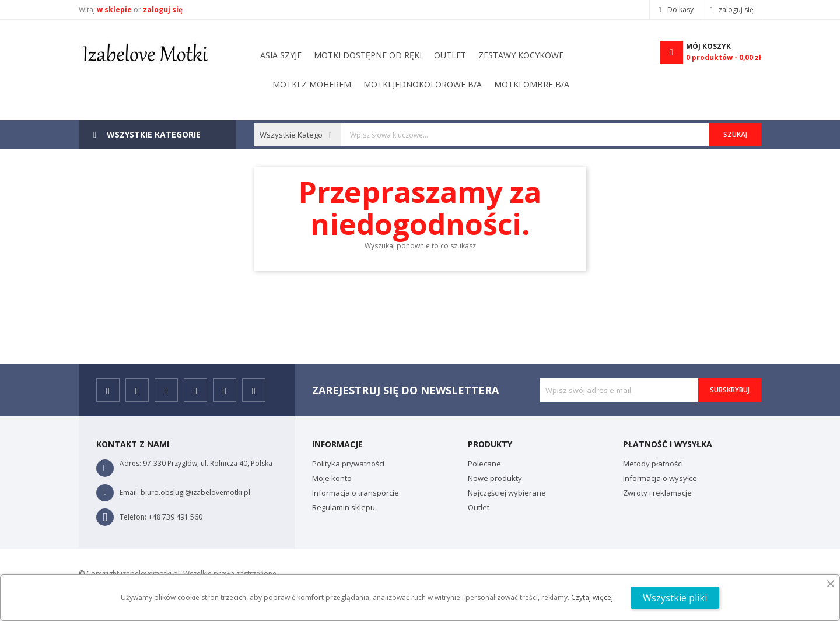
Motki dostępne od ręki (459, 84)
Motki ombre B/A (310, 55)
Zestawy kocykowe (303, 84)
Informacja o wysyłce (660, 478)
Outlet (479, 507)
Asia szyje (548, 84)
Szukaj (735, 134)
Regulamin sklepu (344, 507)
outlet (375, 84)
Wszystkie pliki (675, 598)
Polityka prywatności (348, 464)
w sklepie (115, 10)
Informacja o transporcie (356, 493)
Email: (129, 492)
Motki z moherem (533, 55)
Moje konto (332, 478)
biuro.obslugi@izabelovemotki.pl (195, 492)
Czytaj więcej (592, 597)
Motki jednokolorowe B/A (421, 55)
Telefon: (133, 517)
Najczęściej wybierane (507, 493)
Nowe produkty (495, 478)
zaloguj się (163, 10)
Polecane (484, 464)
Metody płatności (653, 464)
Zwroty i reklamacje (657, 493)
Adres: (130, 463)
